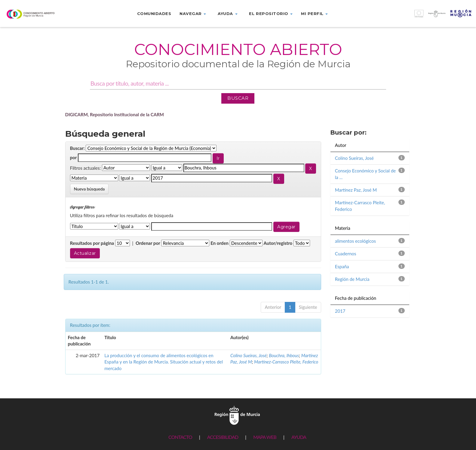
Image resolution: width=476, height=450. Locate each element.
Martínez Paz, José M (356, 190)
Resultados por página (92, 243)
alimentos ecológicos (355, 241)
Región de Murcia (352, 279)
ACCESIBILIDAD (223, 437)
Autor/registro (278, 243)
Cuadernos (346, 254)
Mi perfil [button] (314, 14)
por (74, 157)
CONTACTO (180, 437)
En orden (220, 243)
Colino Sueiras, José (249, 355)
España (342, 266)
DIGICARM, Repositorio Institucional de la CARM (115, 114)
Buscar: (77, 148)
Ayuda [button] (227, 14)
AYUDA (299, 437)
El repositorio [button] (271, 14)
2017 (340, 311)
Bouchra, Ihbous (284, 355)
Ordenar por (148, 243)
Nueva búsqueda (89, 189)
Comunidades (154, 14)
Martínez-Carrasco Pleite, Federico (286, 362)
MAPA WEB (265, 437)
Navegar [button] (193, 14)
